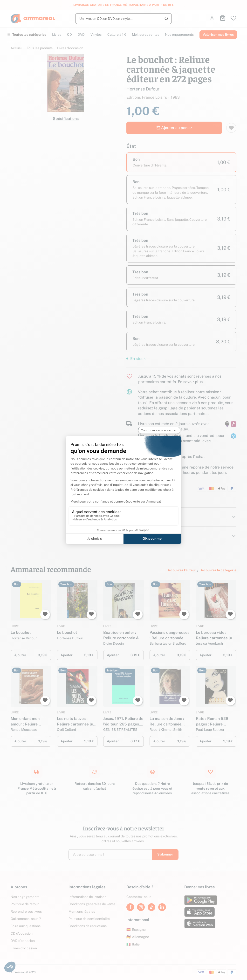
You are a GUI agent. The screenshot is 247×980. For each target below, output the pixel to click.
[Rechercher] (123, 19)
